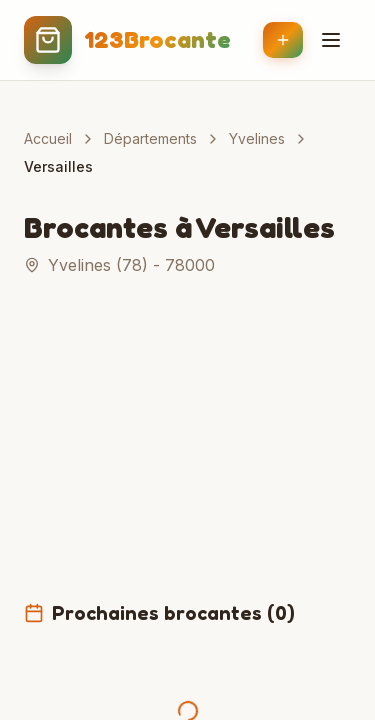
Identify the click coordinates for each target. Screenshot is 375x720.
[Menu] (331, 40)
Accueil (48, 138)
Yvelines (257, 138)
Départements (150, 138)
